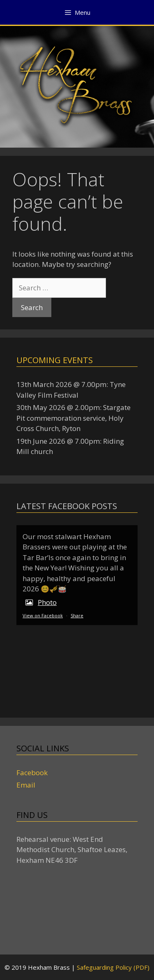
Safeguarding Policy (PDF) (113, 967)
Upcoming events (55, 360)
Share (77, 615)
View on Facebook (43, 615)
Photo (40, 602)
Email (26, 785)
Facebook (32, 773)
